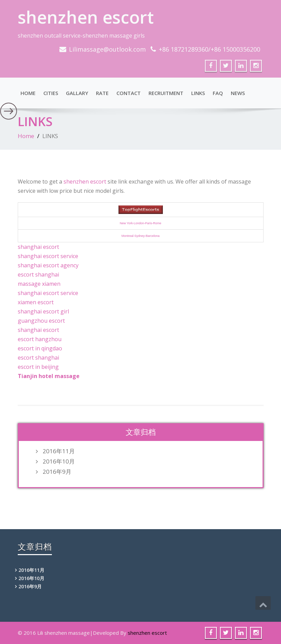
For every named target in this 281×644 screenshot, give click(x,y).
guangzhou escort (41, 321)
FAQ (218, 93)
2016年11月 (59, 451)
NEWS (238, 93)
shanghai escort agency (48, 265)
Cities (51, 93)
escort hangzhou (40, 339)
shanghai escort (38, 247)
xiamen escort (36, 302)
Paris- (149, 223)
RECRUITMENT (166, 93)
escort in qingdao (40, 348)
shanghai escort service (48, 256)
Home (28, 93)
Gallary (77, 93)
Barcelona (153, 236)
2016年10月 (59, 461)
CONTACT (129, 93)
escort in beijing (38, 367)
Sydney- (140, 236)
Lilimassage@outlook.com (107, 49)
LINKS (198, 93)
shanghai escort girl (43, 311)
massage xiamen (39, 284)
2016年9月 (57, 472)
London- (139, 223)
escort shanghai (38, 274)
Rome (157, 223)
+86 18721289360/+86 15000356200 (209, 49)
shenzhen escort (86, 17)
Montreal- (128, 236)
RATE (102, 93)
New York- (127, 223)
